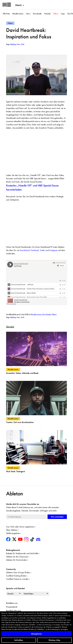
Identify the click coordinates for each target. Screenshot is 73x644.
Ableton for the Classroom (17, 557)
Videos (56, 14)
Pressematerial (12, 607)
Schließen (19, 640)
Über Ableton (12, 530)
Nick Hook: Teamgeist (15, 471)
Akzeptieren (36, 634)
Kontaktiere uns (12, 603)
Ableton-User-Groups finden (18, 572)
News (28, 14)
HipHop (13, 317)
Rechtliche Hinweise (14, 611)
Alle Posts (6, 14)
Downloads (37, 14)
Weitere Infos (54, 640)
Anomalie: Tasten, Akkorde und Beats (22, 373)
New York (20, 317)
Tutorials (47, 14)
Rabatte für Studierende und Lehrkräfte (22, 553)
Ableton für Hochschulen (17, 560)
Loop (63, 14)
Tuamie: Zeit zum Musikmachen (20, 422)
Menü (18, 5)
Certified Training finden (16, 576)
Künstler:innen (18, 14)
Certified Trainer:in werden (17, 579)
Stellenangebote (13, 533)
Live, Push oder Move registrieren (20, 527)
